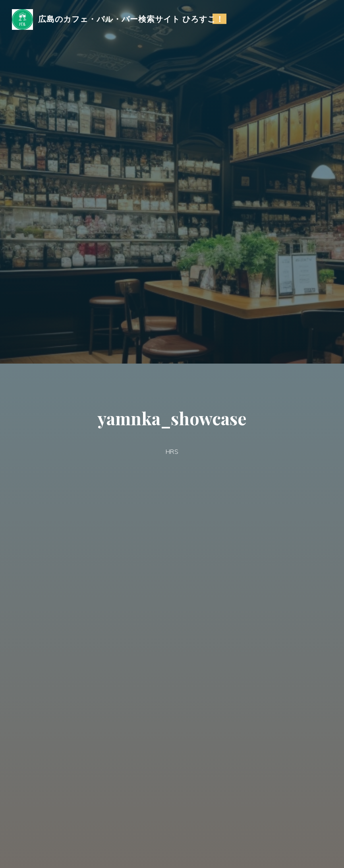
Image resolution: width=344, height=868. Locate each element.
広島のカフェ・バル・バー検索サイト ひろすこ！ (131, 19)
